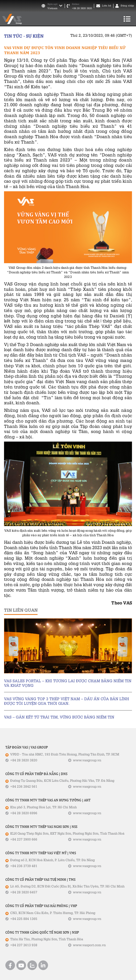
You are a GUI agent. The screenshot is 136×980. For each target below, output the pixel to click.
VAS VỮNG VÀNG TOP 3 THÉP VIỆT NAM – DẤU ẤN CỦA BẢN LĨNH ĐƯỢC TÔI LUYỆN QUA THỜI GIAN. (67, 701)
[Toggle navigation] (127, 19)
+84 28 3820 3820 (82, 8)
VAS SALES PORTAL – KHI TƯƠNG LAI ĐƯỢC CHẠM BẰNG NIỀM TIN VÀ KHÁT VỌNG (68, 683)
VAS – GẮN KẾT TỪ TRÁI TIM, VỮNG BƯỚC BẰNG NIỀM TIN (59, 717)
